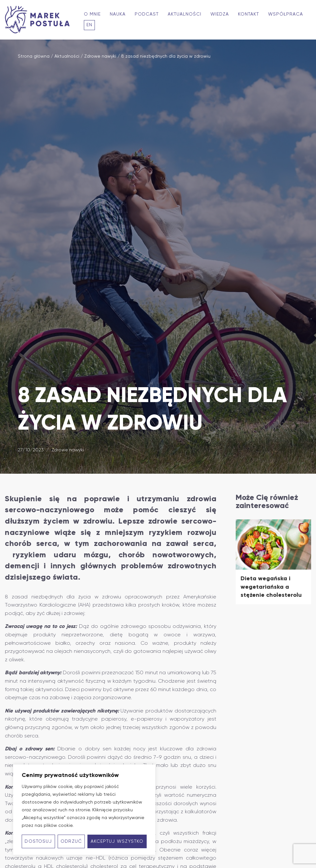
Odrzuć (71, 841)
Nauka (118, 14)
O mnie (92, 14)
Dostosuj (38, 841)
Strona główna (34, 56)
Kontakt (248, 14)
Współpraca (286, 14)
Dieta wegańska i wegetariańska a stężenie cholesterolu (271, 587)
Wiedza (220, 14)
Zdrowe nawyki (100, 56)
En (89, 25)
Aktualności (185, 14)
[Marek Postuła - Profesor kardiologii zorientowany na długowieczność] (39, 20)
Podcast (147, 14)
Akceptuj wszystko (117, 841)
